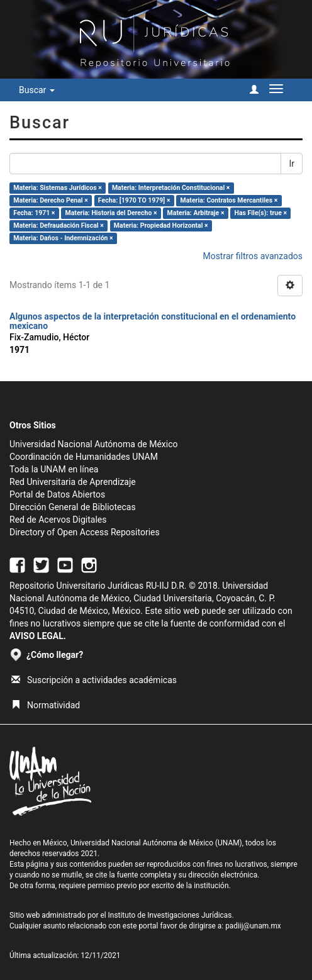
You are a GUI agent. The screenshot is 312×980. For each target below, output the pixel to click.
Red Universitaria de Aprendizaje (73, 482)
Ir (292, 164)
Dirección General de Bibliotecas (73, 507)
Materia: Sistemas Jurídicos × (58, 188)
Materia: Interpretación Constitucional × (171, 188)
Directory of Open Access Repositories (85, 532)
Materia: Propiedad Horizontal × (161, 226)
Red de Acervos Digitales (58, 520)
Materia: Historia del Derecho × (111, 213)
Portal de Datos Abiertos (57, 494)
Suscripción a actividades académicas (94, 680)
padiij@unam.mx (253, 926)
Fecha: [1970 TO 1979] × (134, 200)
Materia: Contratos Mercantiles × (229, 200)
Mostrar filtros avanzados (253, 256)
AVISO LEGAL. (38, 636)
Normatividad (46, 705)
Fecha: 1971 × (34, 213)
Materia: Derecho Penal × (50, 200)
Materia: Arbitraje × (196, 213)
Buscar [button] (37, 90)
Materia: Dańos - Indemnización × (63, 238)
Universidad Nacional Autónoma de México (94, 444)
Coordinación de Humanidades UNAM (84, 457)
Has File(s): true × (261, 213)
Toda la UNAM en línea (54, 469)
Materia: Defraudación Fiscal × (58, 226)
